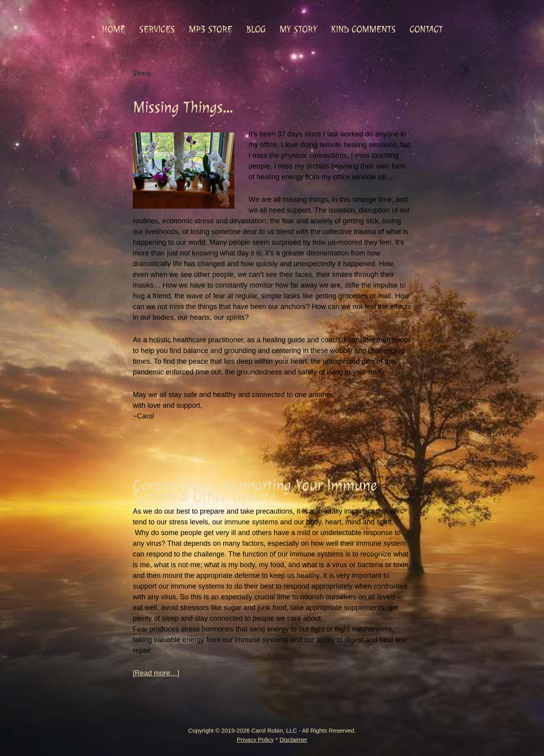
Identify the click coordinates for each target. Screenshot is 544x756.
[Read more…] (156, 673)
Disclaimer (293, 740)
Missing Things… (183, 107)
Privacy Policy (255, 740)
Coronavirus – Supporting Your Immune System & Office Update (255, 491)
